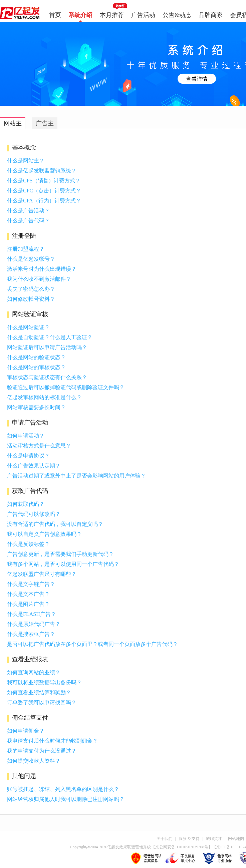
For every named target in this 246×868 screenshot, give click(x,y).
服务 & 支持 (189, 839)
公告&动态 (177, 15)
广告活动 (143, 15)
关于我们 (165, 839)
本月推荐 (112, 15)
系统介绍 (80, 15)
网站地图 (236, 839)
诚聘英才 (214, 839)
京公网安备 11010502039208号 (182, 847)
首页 (55, 15)
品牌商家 (211, 15)
